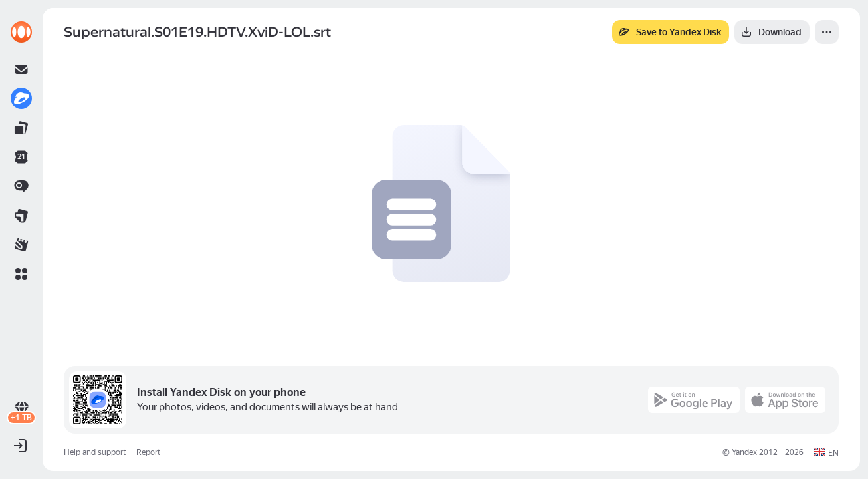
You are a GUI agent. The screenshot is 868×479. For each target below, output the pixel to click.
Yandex (744, 452)
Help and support (95, 452)
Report (148, 452)
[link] (21, 32)
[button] (21, 274)
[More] (827, 32)
